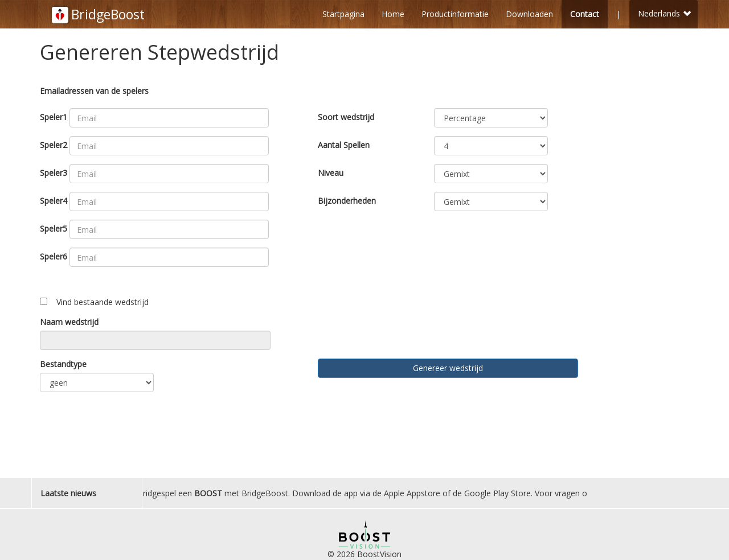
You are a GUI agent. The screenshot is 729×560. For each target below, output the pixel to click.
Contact (585, 14)
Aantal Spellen (344, 145)
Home (393, 14)
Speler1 (54, 117)
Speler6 (54, 256)
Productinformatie (455, 14)
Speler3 (54, 173)
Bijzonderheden (347, 201)
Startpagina (343, 14)
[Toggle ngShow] (44, 301)
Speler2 (54, 145)
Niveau (331, 173)
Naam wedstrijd (69, 322)
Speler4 (54, 201)
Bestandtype (63, 364)
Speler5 (54, 228)
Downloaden (529, 14)
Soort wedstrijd (346, 117)
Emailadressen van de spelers (94, 91)
